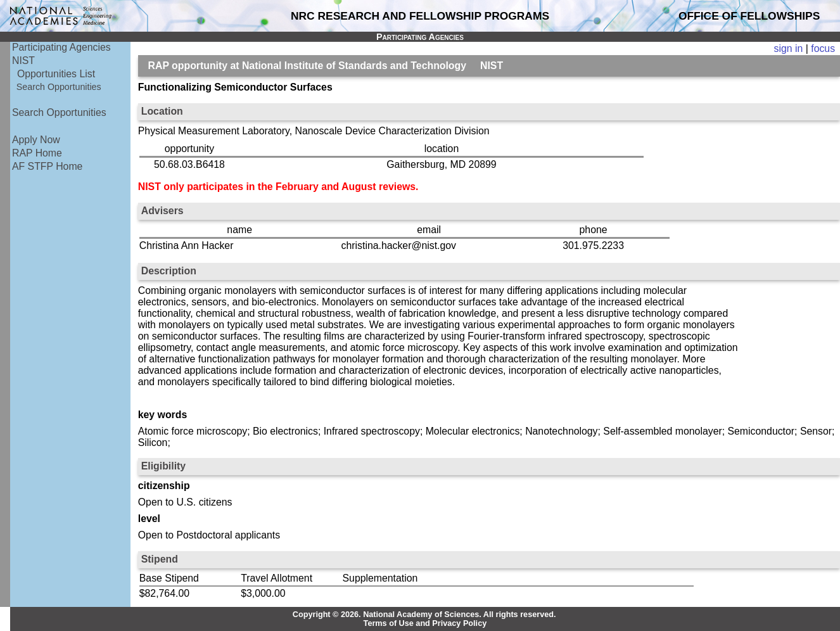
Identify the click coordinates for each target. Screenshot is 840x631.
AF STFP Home (47, 166)
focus (823, 48)
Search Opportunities (59, 87)
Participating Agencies (61, 47)
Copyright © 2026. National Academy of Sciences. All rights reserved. (424, 615)
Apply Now (36, 140)
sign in (789, 48)
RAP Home (37, 153)
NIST (23, 61)
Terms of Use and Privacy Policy (425, 623)
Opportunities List (56, 74)
